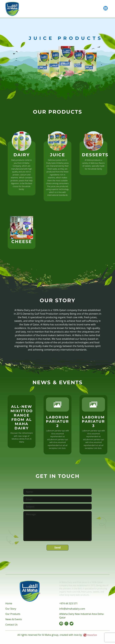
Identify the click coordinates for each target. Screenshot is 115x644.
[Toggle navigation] (106, 8)
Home (9, 603)
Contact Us (11, 625)
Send (57, 548)
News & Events (14, 619)
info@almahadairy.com (72, 609)
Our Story (11, 609)
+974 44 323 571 (68, 603)
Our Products (13, 614)
